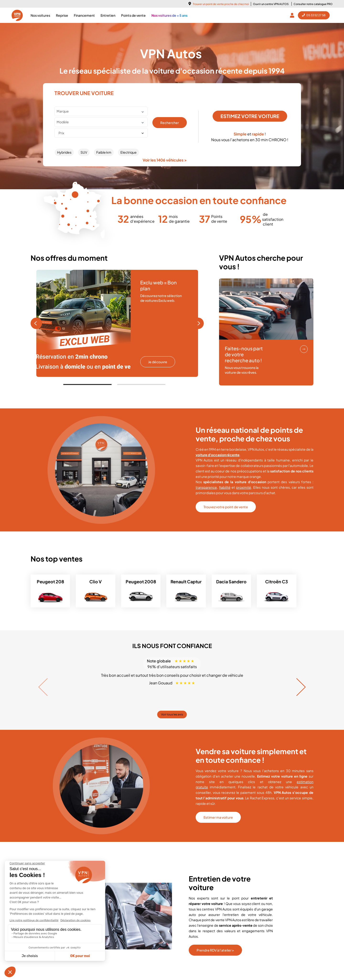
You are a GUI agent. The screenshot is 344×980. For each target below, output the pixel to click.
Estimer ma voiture (218, 817)
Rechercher (170, 123)
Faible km (104, 152)
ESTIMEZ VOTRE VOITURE (250, 116)
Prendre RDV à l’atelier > (215, 950)
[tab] (87, 384)
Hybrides (64, 152)
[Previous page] (36, 323)
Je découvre (158, 362)
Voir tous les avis (172, 714)
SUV (84, 152)
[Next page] (198, 323)
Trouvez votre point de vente (226, 507)
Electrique (129, 152)
